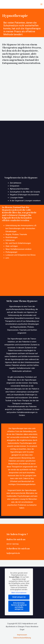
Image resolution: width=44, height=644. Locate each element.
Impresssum (22, 635)
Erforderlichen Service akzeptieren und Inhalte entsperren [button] (19, 606)
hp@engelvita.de (13, 553)
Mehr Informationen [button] (19, 593)
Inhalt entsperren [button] (19, 597)
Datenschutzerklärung (22, 638)
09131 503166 (13, 544)
